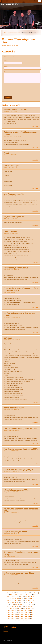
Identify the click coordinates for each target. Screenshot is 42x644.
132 (29, 616)
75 (21, 604)
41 (18, 598)
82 (10, 606)
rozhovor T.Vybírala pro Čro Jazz (10, 46)
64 (21, 602)
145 (26, 620)
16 (11, 594)
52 (18, 600)
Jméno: (6, 60)
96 (19, 608)
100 (29, 608)
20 (21, 594)
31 (21, 596)
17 (13, 594)
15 (8, 594)
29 (16, 596)
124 (29, 614)
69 (33, 602)
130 (22, 616)
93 (11, 608)
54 (23, 600)
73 (16, 604)
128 (16, 616)
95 (16, 608)
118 (9, 614)
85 (18, 606)
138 (22, 618)
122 (22, 614)
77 (26, 604)
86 (21, 606)
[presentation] (25, 89)
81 (8, 606)
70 (8, 604)
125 (32, 614)
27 (10, 596)
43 (23, 598)
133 (32, 616)
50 (13, 600)
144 (23, 620)
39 (13, 598)
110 (9, 612)
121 (19, 614)
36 (33, 596)
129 (19, 616)
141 (32, 618)
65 (23, 602)
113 (19, 612)
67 (28, 602)
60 (10, 602)
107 (26, 610)
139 (26, 618)
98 (24, 608)
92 (9, 608)
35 (31, 596)
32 (23, 596)
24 (31, 594)
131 (26, 616)
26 (8, 596)
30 (18, 596)
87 (23, 606)
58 (33, 600)
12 (29, 592)
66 (26, 602)
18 (16, 594)
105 (19, 610)
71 (11, 604)
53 (21, 600)
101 (33, 608)
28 (13, 596)
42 (21, 598)
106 (22, 610)
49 (10, 600)
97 (21, 608)
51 (16, 600)
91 (33, 606)
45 (28, 598)
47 (33, 598)
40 (16, 598)
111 (13, 612)
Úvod (5, 33)
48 (8, 600)
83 (13, 606)
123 (26, 614)
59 (8, 602)
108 (29, 610)
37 (8, 598)
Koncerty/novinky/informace (14, 33)
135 (13, 618)
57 (31, 600)
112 (16, 612)
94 (14, 608)
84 (16, 606)
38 (10, 598)
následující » (39, 593)
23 (29, 594)
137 (19, 618)
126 (9, 616)
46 (31, 598)
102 (9, 610)
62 (16, 602)
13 (32, 592)
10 (24, 592)
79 (31, 604)
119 (13, 614)
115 (26, 612)
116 (29, 612)
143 (19, 620)
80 (33, 604)
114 (22, 612)
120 (16, 614)
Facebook (6, 631)
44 (26, 598)
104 (16, 610)
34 (28, 596)
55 (26, 600)
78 (28, 604)
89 (28, 606)
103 (13, 610)
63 (18, 602)
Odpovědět (35, 126)
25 (34, 594)
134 (9, 618)
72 (13, 604)
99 (26, 608)
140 (29, 618)
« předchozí (3, 593)
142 (16, 620)
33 (26, 596)
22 (26, 594)
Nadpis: (6, 66)
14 (34, 592)
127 (13, 616)
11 (27, 592)
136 (16, 618)
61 (13, 602)
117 (32, 612)
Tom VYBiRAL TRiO (10, 4)
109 (32, 610)
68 (31, 602)
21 (24, 594)
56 (28, 600)
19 (18, 594)
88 (26, 606)
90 (31, 606)
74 (18, 604)
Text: (5, 72)
